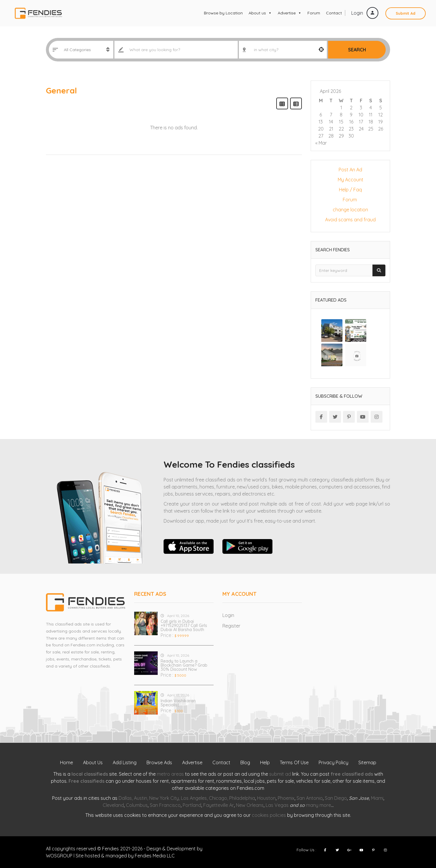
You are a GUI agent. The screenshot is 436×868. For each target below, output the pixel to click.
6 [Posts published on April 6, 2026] (321, 115)
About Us (93, 762)
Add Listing (125, 762)
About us (260, 13)
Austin (140, 798)
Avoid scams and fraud (350, 220)
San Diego (336, 798)
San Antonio (310, 798)
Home (66, 762)
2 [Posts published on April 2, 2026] (351, 108)
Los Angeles (194, 798)
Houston (266, 798)
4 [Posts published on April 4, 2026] (371, 108)
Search (357, 50)
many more (318, 805)
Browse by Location (223, 13)
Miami (377, 798)
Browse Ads (159, 762)
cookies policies (269, 815)
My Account (351, 180)
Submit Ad (406, 13)
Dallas (125, 798)
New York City (164, 798)
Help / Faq (350, 190)
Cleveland (113, 805)
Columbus (137, 805)
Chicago (218, 798)
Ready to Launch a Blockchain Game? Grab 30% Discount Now (184, 665)
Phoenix (286, 798)
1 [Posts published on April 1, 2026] (341, 108)
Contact (334, 13)
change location (350, 210)
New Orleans (250, 805)
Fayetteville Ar (219, 805)
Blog (245, 762)
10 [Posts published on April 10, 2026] (361, 115)
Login (365, 13)
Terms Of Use (294, 762)
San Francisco (165, 805)
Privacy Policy (333, 762)
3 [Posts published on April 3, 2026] (361, 108)
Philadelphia (242, 798)
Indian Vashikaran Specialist (178, 703)
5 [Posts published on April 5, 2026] (381, 108)
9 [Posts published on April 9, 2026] (351, 115)
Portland (192, 805)
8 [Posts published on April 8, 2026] (341, 115)
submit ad (280, 774)
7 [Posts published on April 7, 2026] (331, 115)
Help (265, 762)
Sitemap (367, 762)
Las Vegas (277, 805)
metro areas (170, 774)
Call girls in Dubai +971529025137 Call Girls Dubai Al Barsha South (184, 626)
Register (231, 626)
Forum (314, 13)
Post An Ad (350, 170)
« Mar (321, 143)
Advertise (290, 13)
